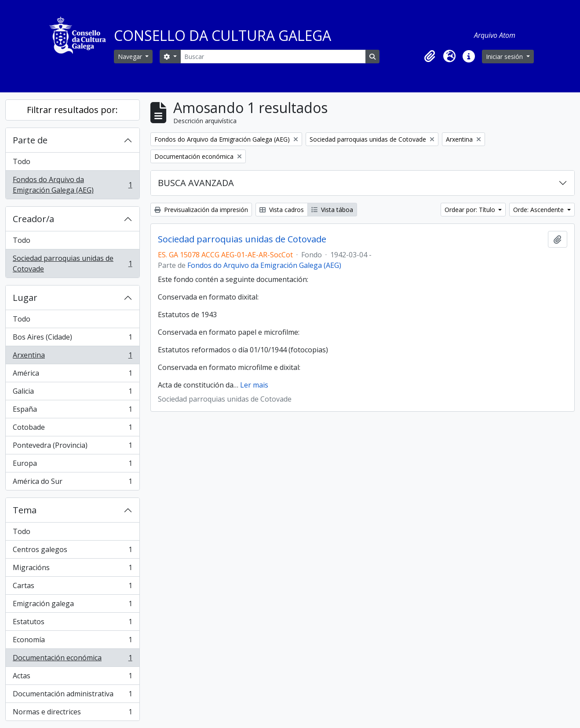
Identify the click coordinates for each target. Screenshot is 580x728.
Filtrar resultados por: (72, 110)
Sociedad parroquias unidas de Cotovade (72, 263)
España (72, 411)
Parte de (30, 140)
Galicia (72, 393)
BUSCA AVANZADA (196, 183)
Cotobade (72, 429)
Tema (25, 510)
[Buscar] (273, 57)
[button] (430, 56)
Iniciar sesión (505, 57)
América (72, 375)
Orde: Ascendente (539, 210)
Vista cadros (282, 210)
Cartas (72, 587)
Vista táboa (332, 210)
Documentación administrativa (72, 696)
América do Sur (72, 483)
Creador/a (33, 219)
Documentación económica (72, 660)
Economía (72, 642)
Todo (22, 161)
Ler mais (254, 385)
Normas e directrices (72, 713)
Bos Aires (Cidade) (72, 339)
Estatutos (72, 624)
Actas (72, 678)
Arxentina (72, 357)
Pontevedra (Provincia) (72, 447)
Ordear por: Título (471, 210)
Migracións (72, 569)
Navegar (131, 57)
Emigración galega (72, 605)
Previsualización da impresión (201, 210)
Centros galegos (72, 551)
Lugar (25, 298)
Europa (72, 465)
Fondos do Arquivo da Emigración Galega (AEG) (72, 185)
